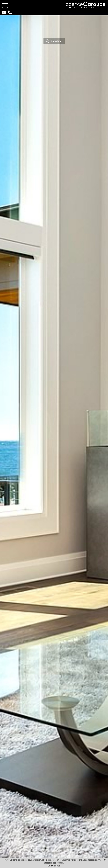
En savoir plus (54, 866)
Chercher (53, 41)
